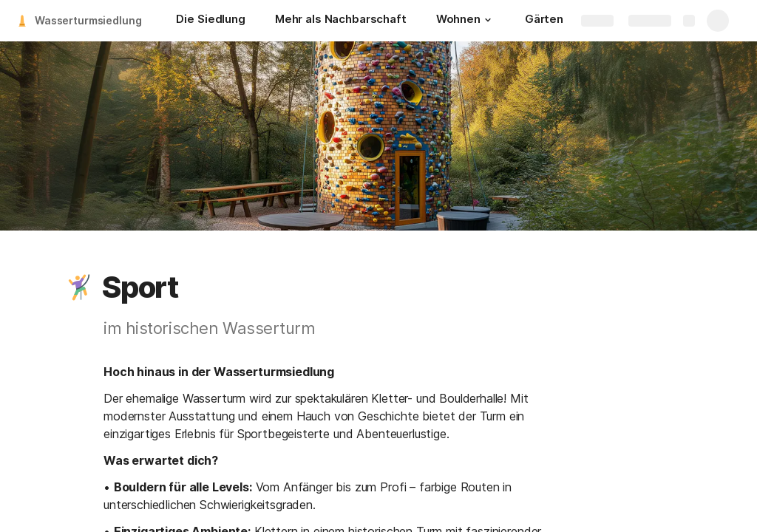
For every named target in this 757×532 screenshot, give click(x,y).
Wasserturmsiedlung (88, 20)
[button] (488, 20)
